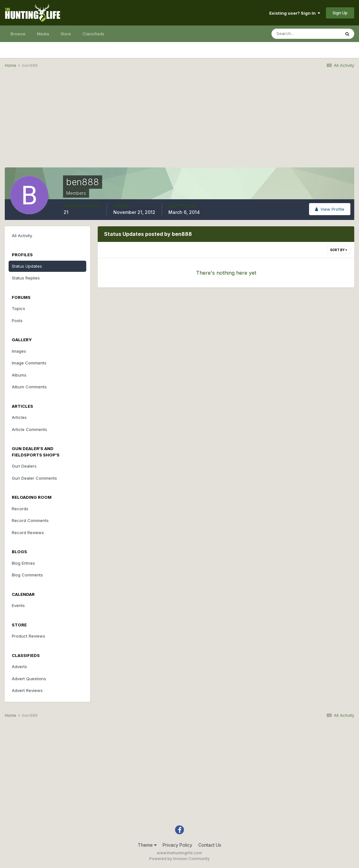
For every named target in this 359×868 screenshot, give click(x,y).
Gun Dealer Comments (34, 478)
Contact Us (210, 845)
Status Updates (27, 266)
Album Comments (29, 387)
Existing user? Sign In (295, 13)
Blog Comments (27, 575)
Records (20, 509)
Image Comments (29, 363)
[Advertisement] (179, 123)
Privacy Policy (177, 845)
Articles (19, 417)
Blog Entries (23, 563)
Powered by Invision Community (179, 859)
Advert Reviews (27, 690)
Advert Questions (29, 679)
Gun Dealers (24, 466)
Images (19, 351)
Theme (147, 845)
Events (18, 605)
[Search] (306, 34)
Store (66, 34)
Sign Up (340, 13)
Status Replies (26, 278)
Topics (18, 308)
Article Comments (29, 429)
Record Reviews (28, 533)
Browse (18, 34)
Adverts (19, 667)
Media (43, 34)
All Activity (22, 236)
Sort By (339, 250)
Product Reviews (28, 636)
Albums (19, 375)
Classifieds (93, 34)
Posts (17, 321)
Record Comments (30, 520)
